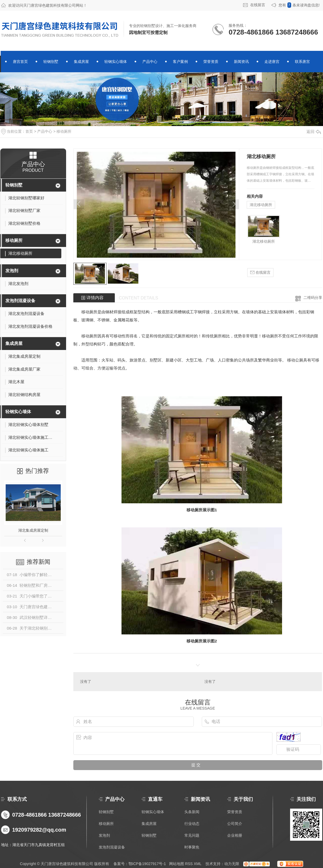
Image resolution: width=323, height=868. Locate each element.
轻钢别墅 (51, 62)
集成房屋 (81, 62)
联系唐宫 (302, 62)
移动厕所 (64, 131)
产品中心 (150, 62)
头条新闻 (192, 812)
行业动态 (192, 824)
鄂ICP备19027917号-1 (147, 864)
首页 (29, 131)
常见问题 (192, 835)
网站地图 (177, 864)
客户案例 (180, 62)
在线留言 (258, 5)
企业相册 (235, 835)
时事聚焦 (192, 847)
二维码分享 (313, 298)
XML (197, 864)
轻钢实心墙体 (116, 62)
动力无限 (232, 864)
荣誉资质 (211, 62)
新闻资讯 (241, 62)
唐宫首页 (20, 62)
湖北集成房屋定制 (33, 530)
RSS (189, 864)
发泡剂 (12, 271)
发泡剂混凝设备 (20, 301)
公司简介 (235, 824)
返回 (314, 132)
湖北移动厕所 (261, 205)
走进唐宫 (272, 62)
